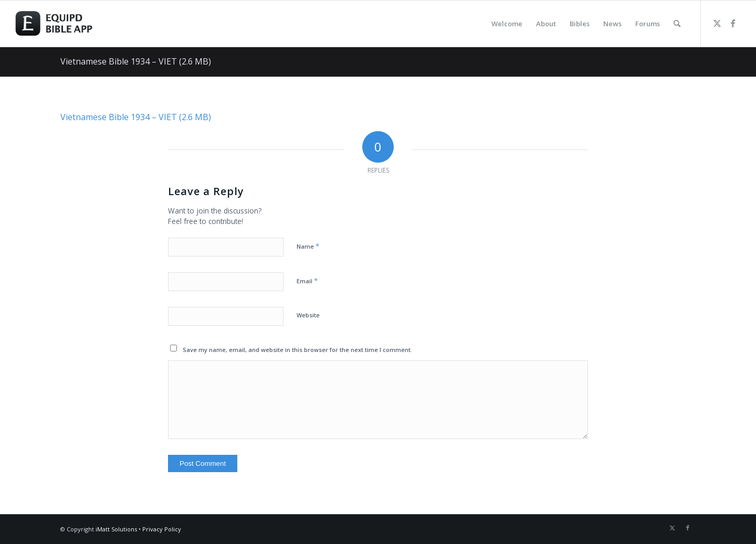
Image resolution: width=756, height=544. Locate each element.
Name (308, 246)
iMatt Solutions (116, 529)
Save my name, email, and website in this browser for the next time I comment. (297, 350)
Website (308, 315)
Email (307, 281)
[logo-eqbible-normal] (66, 24)
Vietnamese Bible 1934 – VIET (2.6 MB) (136, 61)
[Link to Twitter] (717, 23)
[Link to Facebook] (733, 23)
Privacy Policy (162, 529)
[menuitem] (507, 24)
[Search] (677, 24)
